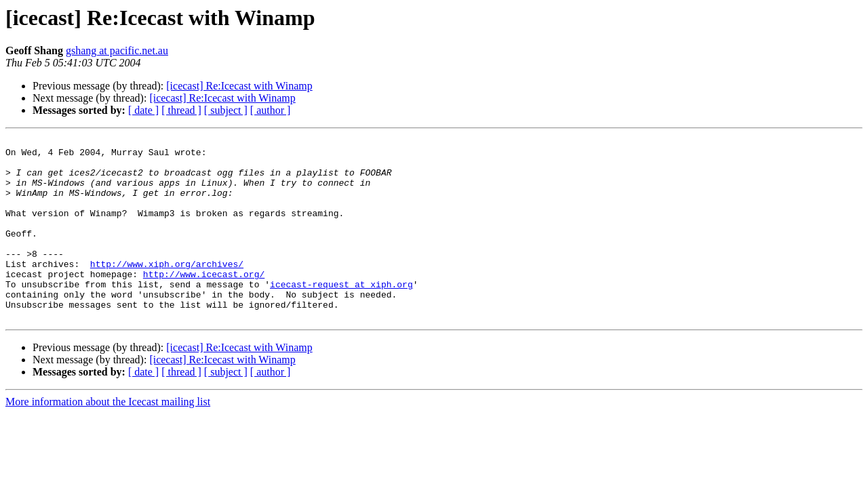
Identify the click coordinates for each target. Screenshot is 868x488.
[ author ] (271, 110)
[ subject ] (226, 110)
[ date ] (143, 110)
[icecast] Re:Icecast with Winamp (239, 86)
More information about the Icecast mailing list (108, 438)
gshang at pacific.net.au (117, 50)
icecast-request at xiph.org (341, 314)
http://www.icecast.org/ (204, 302)
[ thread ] (181, 110)
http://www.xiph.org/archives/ (167, 290)
